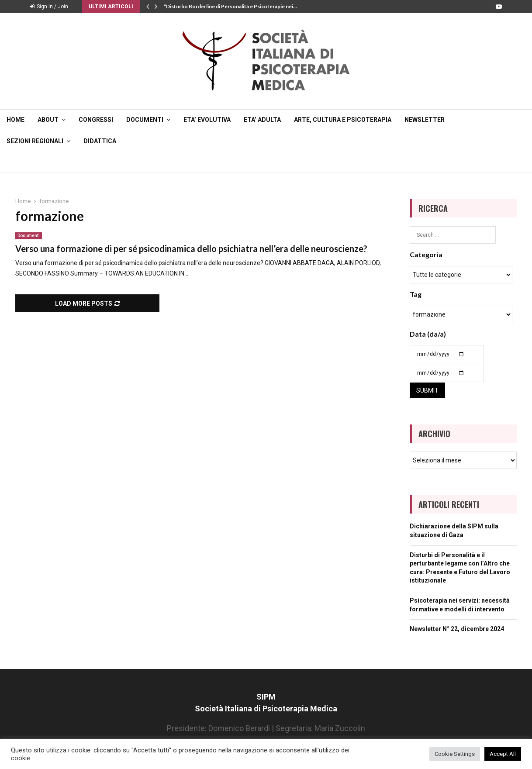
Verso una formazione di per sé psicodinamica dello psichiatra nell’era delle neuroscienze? (191, 248)
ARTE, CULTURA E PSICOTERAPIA (343, 120)
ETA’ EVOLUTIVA (207, 120)
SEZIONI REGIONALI (35, 141)
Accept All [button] (503, 754)
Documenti (29, 236)
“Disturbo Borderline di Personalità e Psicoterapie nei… (230, 6)
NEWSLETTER (425, 120)
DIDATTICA (100, 141)
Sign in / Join (49, 7)
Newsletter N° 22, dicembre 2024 (457, 629)
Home (16, 120)
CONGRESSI (96, 120)
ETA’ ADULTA (262, 120)
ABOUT (48, 120)
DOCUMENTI (145, 120)
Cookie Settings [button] (455, 754)
